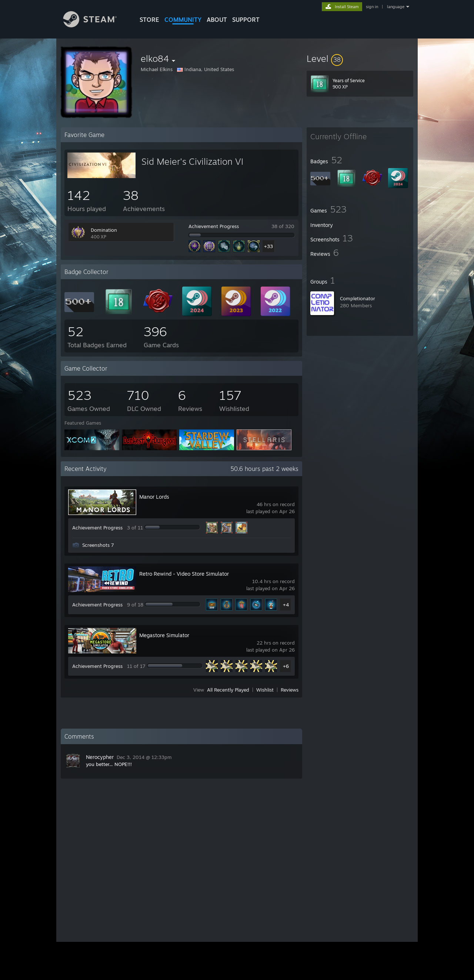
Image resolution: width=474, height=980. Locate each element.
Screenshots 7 (98, 545)
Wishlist (265, 690)
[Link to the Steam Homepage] (96, 25)
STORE (149, 20)
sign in (372, 7)
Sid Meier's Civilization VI (192, 161)
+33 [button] (268, 246)
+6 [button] (286, 666)
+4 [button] (286, 605)
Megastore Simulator (164, 635)
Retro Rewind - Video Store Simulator (184, 574)
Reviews (290, 690)
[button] (360, 58)
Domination (104, 230)
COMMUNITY (183, 20)
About (217, 20)
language (396, 7)
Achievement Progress (214, 226)
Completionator (358, 298)
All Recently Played (228, 690)
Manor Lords (154, 497)
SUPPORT (246, 20)
